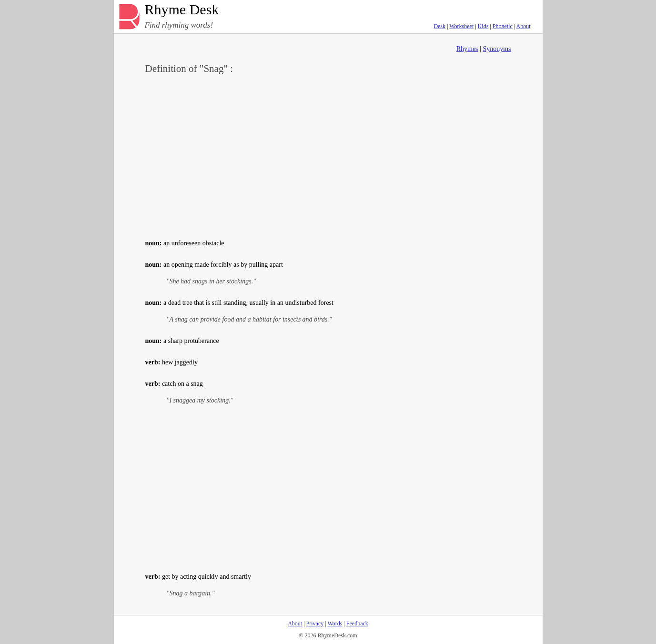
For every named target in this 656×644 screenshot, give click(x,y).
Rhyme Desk (182, 10)
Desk (439, 26)
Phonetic (503, 26)
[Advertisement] (328, 155)
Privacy (315, 624)
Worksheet (461, 26)
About (524, 26)
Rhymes (467, 49)
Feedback (357, 624)
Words (335, 624)
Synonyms (497, 49)
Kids (483, 26)
